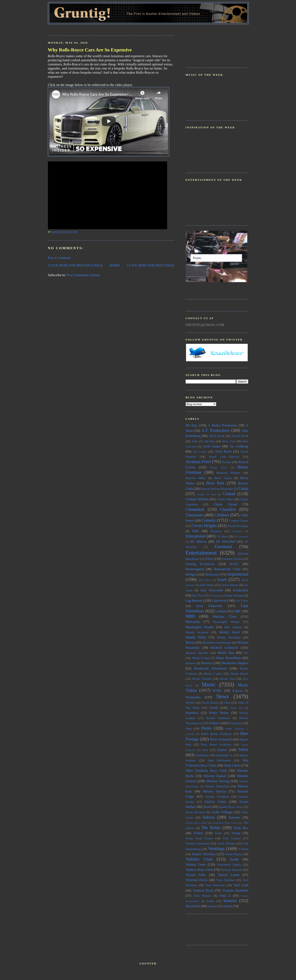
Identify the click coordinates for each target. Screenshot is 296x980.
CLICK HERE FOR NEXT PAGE (151, 265)
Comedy (209, 520)
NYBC (217, 691)
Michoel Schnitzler (224, 648)
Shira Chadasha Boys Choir (206, 771)
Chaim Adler (225, 499)
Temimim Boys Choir (225, 823)
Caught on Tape (206, 494)
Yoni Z (225, 896)
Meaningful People (200, 627)
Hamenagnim (195, 569)
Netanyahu (193, 697)
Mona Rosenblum (229, 658)
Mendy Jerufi (229, 632)
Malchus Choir (224, 617)
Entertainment (201, 553)
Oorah (214, 708)
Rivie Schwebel (221, 739)
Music (209, 685)
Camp (243, 488)
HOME (115, 265)
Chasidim (228, 509)
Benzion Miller (196, 478)
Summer (234, 817)
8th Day (191, 425)
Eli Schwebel (226, 542)
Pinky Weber (219, 713)
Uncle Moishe (226, 843)
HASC (234, 564)
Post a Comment (59, 258)
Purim (206, 728)
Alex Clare (229, 441)
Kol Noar (198, 595)
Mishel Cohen (201, 658)
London (221, 611)
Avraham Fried (198, 462)
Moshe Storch (239, 674)
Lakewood (219, 601)
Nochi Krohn (210, 703)
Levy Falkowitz (209, 606)
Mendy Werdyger (229, 637)
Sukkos (209, 817)
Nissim (190, 703)
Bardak (227, 462)
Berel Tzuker (223, 478)
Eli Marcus (198, 542)
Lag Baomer (194, 601)
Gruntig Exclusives (200, 564)
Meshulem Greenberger (217, 643)
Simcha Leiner (216, 802)
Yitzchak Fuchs (197, 880)
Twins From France (199, 838)
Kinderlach (240, 590)
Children (222, 515)
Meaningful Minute (226, 622)
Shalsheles (202, 755)
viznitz (227, 906)
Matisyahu (193, 622)
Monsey (206, 663)
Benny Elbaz (219, 467)
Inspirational (238, 574)
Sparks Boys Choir (231, 807)
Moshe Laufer (213, 674)
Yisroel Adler (196, 875)
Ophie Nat (236, 708)
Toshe (218, 833)
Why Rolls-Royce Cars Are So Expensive (90, 50)
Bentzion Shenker (228, 473)
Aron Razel (223, 451)
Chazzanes (194, 515)
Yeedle (234, 859)
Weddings (216, 849)
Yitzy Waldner (225, 880)
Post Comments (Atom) (83, 275)
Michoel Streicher (197, 653)
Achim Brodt (240, 436)
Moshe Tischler (202, 679)
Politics (215, 723)
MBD (190, 616)
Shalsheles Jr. (224, 755)
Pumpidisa (236, 723)
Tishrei (198, 833)
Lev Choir (242, 601)
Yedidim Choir (199, 859)
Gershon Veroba (232, 559)
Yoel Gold (241, 885)
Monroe (191, 663)
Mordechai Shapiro (235, 663)
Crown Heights (204, 526)
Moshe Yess (227, 679)
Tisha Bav (241, 828)
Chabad (229, 494)
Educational (195, 536)
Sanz (205, 750)
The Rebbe (211, 828)
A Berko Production (222, 425)
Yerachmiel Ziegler (229, 865)
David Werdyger (238, 526)
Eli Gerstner (241, 537)
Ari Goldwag (239, 446)
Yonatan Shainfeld (235, 890)
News (223, 696)
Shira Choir (232, 765)
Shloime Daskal (215, 776)
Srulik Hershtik (195, 812)
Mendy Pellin (196, 637)
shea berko (193, 906)
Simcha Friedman (217, 797)
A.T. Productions (215, 430)
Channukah (195, 509)
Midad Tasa (226, 653)
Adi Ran (209, 441)
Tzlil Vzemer (232, 838)
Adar (195, 441)
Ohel (227, 703)
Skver (207, 807)
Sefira (243, 749)
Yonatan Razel (203, 890)
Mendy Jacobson (197, 632)
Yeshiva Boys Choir (199, 870)
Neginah (237, 691)
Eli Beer (222, 536)
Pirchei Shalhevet (218, 718)
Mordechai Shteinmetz (210, 668)
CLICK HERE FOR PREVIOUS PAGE (75, 265)
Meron (190, 642)
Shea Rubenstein (219, 760)
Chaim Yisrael (225, 504)
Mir (246, 653)
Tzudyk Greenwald (198, 843)
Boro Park (215, 483)
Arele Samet (212, 446)
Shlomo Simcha (214, 791)
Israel (222, 579)
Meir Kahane (233, 627)
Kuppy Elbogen (234, 595)
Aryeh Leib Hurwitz (224, 457)
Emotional (223, 547)
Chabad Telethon (197, 499)
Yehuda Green (196, 865)
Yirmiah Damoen (232, 870)
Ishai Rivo (205, 580)
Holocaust (213, 574)
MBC (238, 611)
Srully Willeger (222, 812)
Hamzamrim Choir (227, 569)
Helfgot (191, 574)
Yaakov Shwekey (204, 854)
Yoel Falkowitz (215, 885)
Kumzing (214, 596)
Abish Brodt (217, 436)
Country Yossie (239, 521)
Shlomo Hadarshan (217, 786)
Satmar (222, 750)
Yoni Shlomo (203, 896)
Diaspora (216, 531)
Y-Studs (243, 849)
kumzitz (230, 901)
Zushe (210, 901)
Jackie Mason (230, 585)
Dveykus (237, 531)
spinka (212, 906)
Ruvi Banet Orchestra (216, 745)
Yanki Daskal (234, 854)
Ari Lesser (200, 452)
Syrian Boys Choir (196, 823)
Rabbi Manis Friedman (216, 734)
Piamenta (192, 713)
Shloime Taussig (218, 781)
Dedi (195, 531)
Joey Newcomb (212, 590)
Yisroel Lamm (229, 875)
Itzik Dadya (207, 585)
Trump (236, 833)
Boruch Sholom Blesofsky (217, 489)
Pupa (189, 729)
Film (209, 559)
